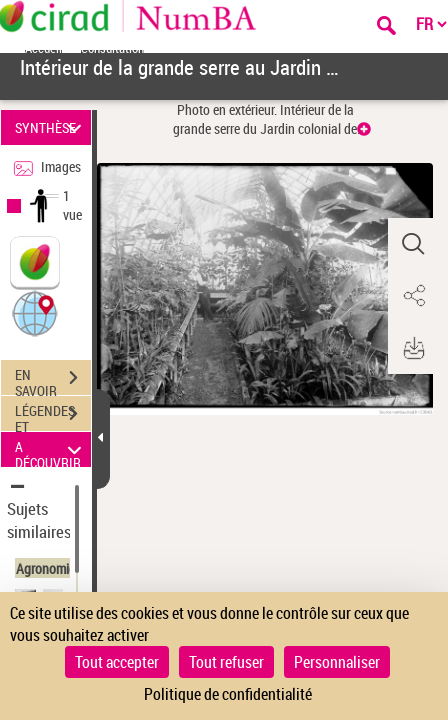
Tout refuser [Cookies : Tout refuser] (226, 662)
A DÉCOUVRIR (51, 449)
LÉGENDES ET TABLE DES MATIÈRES (53, 416)
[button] (35, 312)
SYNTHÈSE (51, 127)
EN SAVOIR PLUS (53, 380)
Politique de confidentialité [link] (228, 694)
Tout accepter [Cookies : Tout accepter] (117, 662)
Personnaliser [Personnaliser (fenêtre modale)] (337, 662)
